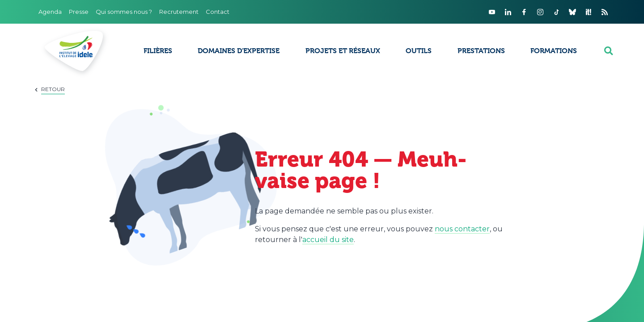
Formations (554, 51)
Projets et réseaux (343, 51)
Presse (79, 12)
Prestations (481, 51)
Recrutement (179, 12)
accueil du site (328, 240)
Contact (218, 12)
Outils (419, 51)
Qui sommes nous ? (124, 12)
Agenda (50, 12)
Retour (53, 89)
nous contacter (462, 229)
